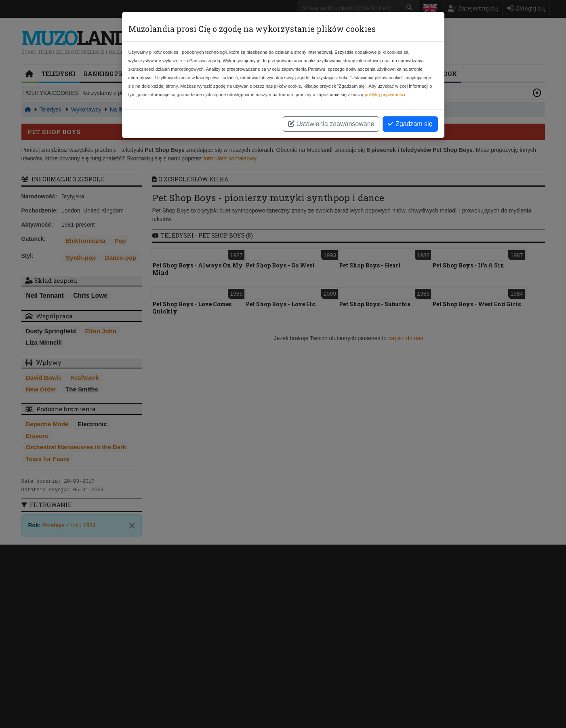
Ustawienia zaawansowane (331, 124)
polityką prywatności (385, 95)
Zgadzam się (410, 124)
